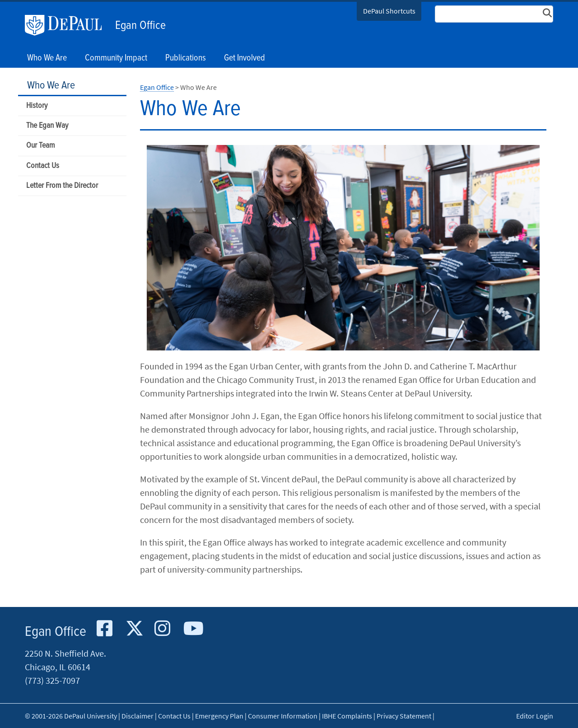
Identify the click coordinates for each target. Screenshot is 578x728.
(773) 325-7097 (52, 680)
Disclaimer (138, 716)
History (37, 106)
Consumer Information (283, 716)
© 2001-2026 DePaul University (71, 716)
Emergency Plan (219, 716)
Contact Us (43, 166)
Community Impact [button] (116, 58)
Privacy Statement (404, 716)
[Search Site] (494, 14)
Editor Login (535, 716)
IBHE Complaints (347, 716)
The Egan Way (47, 126)
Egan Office (140, 26)
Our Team (40, 146)
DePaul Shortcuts (389, 11)
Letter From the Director (62, 186)
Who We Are (51, 86)
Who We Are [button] (47, 58)
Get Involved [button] (245, 58)
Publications (186, 58)
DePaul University (68, 25)
